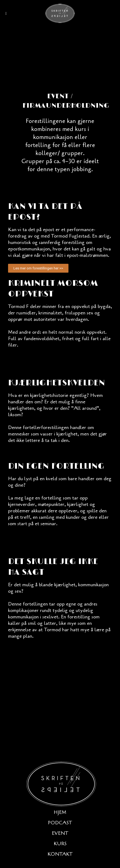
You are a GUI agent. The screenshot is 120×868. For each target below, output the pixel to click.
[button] (38, 268)
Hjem (60, 812)
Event (60, 833)
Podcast (60, 823)
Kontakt (60, 854)
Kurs (60, 844)
